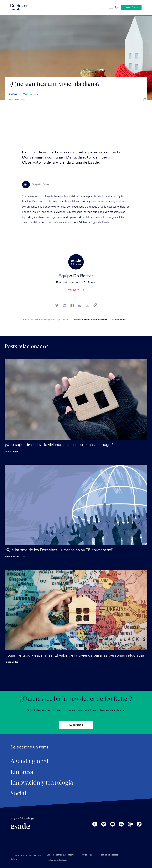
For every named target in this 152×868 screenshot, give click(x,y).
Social (13, 94)
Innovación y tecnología (42, 783)
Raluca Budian (12, 452)
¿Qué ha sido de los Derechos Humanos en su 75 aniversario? (59, 550)
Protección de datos (57, 860)
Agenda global (29, 761)
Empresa (22, 772)
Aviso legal (87, 855)
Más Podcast (31, 94)
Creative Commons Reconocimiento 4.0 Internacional (98, 320)
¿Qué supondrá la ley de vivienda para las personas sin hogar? (59, 445)
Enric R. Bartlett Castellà (17, 557)
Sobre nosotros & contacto (61, 855)
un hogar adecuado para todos (65, 217)
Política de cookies (109, 855)
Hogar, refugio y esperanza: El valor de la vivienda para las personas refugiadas (75, 655)
